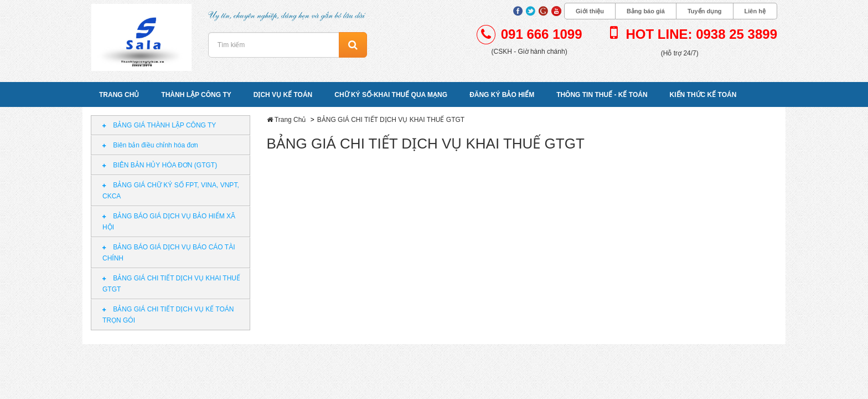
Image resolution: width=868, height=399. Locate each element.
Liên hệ (755, 11)
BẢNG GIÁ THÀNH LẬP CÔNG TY (159, 125)
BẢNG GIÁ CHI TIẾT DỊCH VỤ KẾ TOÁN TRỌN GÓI (168, 315)
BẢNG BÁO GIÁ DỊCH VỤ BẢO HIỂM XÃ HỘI (169, 222)
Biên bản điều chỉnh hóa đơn (150, 145)
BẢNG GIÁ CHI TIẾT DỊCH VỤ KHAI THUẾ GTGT (171, 284)
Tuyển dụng (705, 11)
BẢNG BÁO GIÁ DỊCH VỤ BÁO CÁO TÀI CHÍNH (169, 253)
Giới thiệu (590, 11)
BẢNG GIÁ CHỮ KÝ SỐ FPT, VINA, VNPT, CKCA (171, 191)
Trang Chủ (290, 120)
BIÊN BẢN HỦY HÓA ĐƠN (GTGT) (160, 165)
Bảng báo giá (646, 11)
